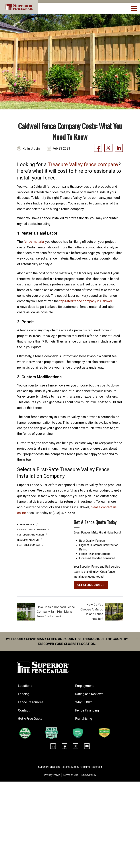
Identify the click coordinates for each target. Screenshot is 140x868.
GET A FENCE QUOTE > (91, 585)
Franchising (84, 719)
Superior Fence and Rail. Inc (54, 767)
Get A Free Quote (30, 719)
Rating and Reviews (90, 694)
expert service (26, 525)
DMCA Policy (89, 775)
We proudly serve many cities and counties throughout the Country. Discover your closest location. (72, 641)
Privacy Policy (52, 775)
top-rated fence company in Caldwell (86, 301)
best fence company (29, 545)
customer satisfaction (31, 535)
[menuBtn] (134, 8)
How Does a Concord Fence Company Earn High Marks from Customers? (56, 612)
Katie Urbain (31, 149)
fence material (34, 242)
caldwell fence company (32, 530)
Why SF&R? (84, 702)
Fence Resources (31, 702)
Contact (24, 710)
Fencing (24, 694)
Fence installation (28, 540)
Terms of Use (71, 775)
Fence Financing (87, 710)
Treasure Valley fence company (83, 164)
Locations (25, 686)
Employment (85, 686)
